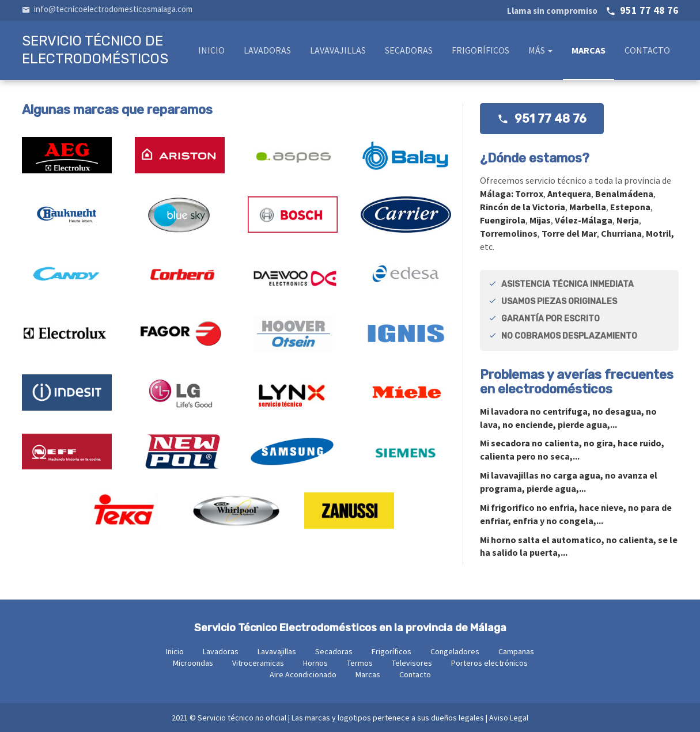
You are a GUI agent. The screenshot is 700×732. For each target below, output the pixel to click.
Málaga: (497, 194)
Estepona (630, 207)
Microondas (193, 663)
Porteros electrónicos (489, 663)
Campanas (516, 651)
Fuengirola (503, 220)
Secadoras (409, 50)
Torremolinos (509, 233)
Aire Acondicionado (303, 674)
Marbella (588, 207)
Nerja (628, 220)
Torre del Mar (569, 233)
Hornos (315, 663)
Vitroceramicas (258, 663)
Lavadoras (267, 50)
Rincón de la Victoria (523, 207)
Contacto (647, 50)
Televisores (412, 663)
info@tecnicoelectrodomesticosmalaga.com (107, 9)
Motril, (660, 233)
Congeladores (455, 651)
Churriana (621, 233)
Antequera (569, 194)
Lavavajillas (338, 50)
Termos (360, 663)
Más (540, 50)
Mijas (540, 220)
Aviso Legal (509, 718)
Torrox (529, 194)
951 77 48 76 (593, 10)
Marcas (589, 50)
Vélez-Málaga (584, 220)
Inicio (211, 50)
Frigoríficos (480, 50)
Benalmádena (624, 194)
